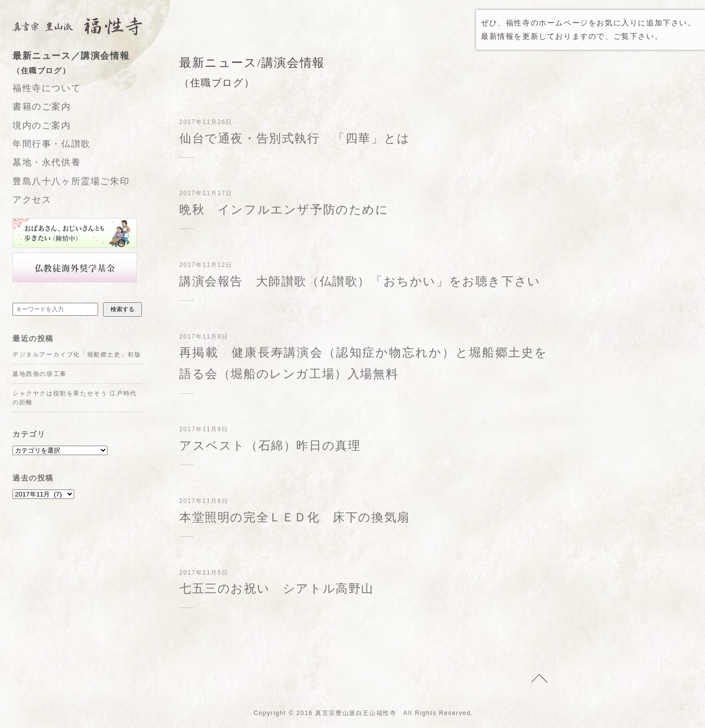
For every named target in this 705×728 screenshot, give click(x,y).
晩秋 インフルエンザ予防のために (284, 210)
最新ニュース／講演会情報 (87, 64)
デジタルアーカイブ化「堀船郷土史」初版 (77, 355)
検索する (122, 309)
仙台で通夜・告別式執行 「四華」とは (295, 138)
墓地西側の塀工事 (40, 374)
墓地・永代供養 (47, 162)
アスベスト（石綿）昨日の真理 (270, 446)
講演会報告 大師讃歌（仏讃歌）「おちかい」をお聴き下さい (360, 281)
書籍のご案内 (42, 107)
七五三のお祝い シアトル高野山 (277, 589)
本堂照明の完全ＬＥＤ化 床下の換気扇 (294, 517)
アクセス (32, 200)
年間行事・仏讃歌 (52, 144)
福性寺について (47, 88)
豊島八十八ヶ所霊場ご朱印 (71, 181)
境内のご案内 (42, 125)
